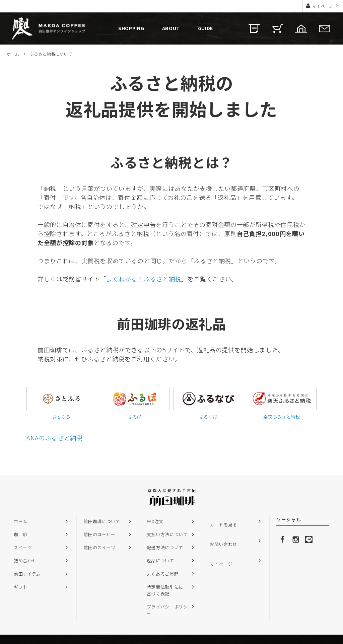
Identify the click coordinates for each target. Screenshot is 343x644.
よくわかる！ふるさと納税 (144, 279)
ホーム (13, 54)
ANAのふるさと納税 (55, 438)
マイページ (323, 6)
